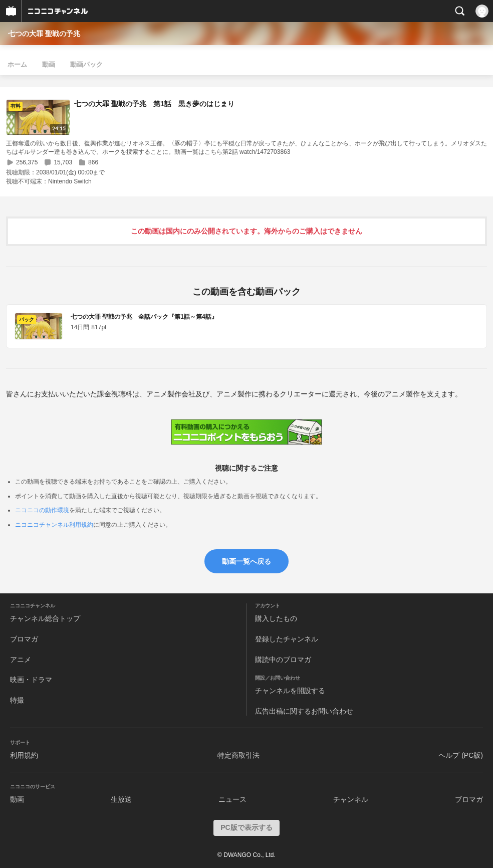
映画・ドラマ (31, 680)
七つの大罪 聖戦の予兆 (44, 34)
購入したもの (276, 618)
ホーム (17, 64)
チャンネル (351, 799)
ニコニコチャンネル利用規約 (54, 525)
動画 (49, 64)
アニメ (21, 660)
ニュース (232, 799)
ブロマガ (24, 639)
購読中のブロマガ (283, 660)
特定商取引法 (238, 755)
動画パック (86, 64)
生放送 (121, 799)
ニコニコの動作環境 (42, 510)
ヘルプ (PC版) (461, 755)
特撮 (17, 700)
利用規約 (24, 755)
